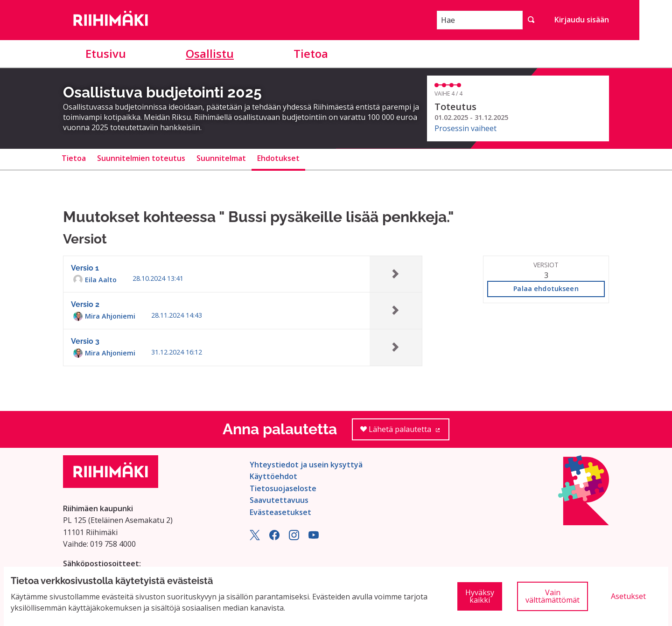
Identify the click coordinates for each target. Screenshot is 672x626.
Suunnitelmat (221, 158)
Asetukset (628, 596)
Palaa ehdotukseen (546, 289)
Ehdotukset (278, 158)
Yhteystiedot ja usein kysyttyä (306, 465)
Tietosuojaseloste (283, 488)
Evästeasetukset (280, 512)
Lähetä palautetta (405, 432)
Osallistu (210, 53)
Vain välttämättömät (553, 596)
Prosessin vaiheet (465, 128)
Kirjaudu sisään (582, 20)
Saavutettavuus (279, 500)
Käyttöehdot (273, 476)
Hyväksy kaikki (480, 596)
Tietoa (311, 53)
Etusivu (106, 53)
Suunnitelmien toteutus (141, 158)
